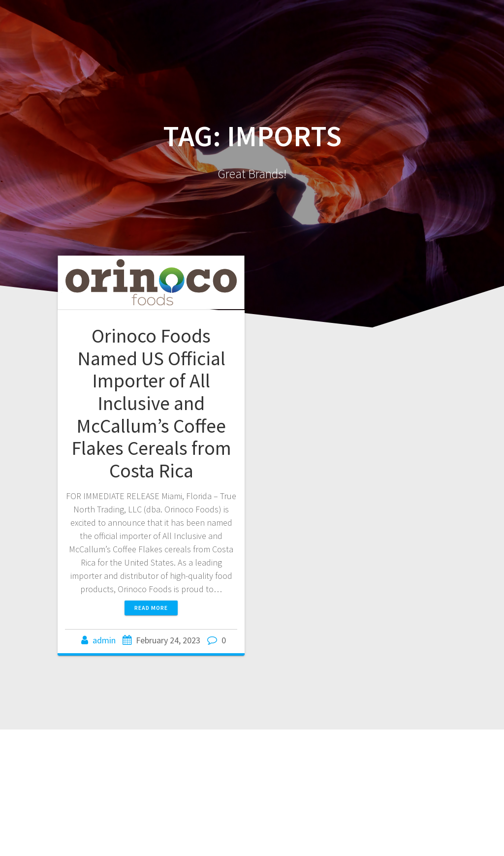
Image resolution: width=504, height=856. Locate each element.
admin (104, 640)
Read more (151, 608)
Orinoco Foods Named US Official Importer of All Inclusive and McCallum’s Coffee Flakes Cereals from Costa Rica (151, 403)
